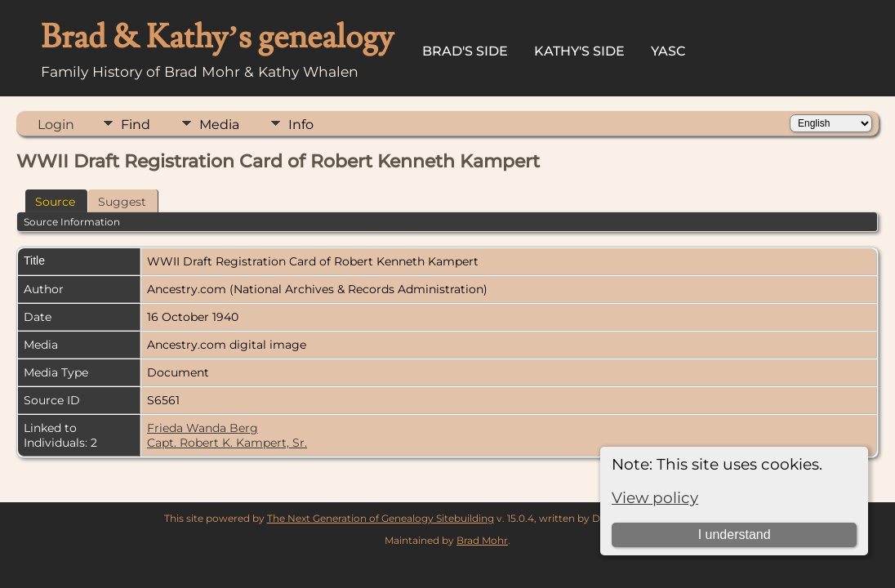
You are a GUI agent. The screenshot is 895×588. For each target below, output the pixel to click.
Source (55, 202)
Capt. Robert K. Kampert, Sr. (227, 443)
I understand (735, 535)
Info (301, 125)
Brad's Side (465, 51)
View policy (655, 498)
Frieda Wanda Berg (203, 428)
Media (219, 125)
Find (136, 125)
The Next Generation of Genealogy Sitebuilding (381, 518)
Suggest (122, 202)
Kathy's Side (579, 51)
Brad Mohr (482, 540)
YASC (668, 51)
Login (56, 125)
